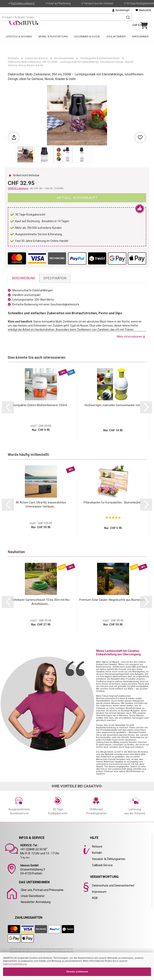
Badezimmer (140, 35)
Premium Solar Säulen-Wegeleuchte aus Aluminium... (113, 600)
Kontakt (97, 853)
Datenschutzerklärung (15, 964)
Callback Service (102, 865)
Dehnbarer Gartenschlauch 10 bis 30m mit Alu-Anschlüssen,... (41, 602)
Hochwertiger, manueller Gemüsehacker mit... (113, 405)
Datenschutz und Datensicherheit (113, 885)
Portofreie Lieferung (23, 3)
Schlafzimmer (116, 35)
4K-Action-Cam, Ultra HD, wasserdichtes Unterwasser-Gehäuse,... (41, 504)
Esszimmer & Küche (87, 35)
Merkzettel (143, 10)
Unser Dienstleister (33, 896)
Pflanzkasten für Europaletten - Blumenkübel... (113, 502)
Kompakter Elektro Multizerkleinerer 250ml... (41, 405)
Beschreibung (24, 278)
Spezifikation (55, 278)
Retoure (97, 846)
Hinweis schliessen (77, 972)
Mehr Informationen (131, 337)
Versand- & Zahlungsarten (109, 859)
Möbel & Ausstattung (53, 35)
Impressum (99, 892)
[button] (8, 407)
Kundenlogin (121, 10)
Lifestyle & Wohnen (19, 35)
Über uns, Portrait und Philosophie (42, 890)
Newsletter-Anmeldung (36, 902)
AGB (95, 898)
